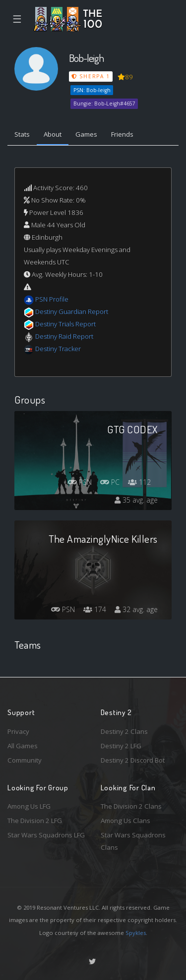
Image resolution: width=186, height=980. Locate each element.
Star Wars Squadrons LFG (46, 835)
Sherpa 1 (91, 76)
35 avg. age (136, 500)
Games (86, 134)
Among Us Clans (125, 821)
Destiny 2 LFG (121, 746)
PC (110, 482)
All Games (23, 746)
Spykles (136, 933)
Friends (122, 134)
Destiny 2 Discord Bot (133, 760)
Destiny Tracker (58, 349)
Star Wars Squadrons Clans (133, 841)
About (53, 134)
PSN (80, 482)
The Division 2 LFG (35, 821)
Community (25, 760)
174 (95, 609)
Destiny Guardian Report (72, 311)
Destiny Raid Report (64, 336)
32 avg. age (136, 609)
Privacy (18, 731)
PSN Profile (52, 299)
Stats (22, 134)
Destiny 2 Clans (124, 731)
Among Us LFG (29, 806)
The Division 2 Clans (131, 806)
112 (139, 482)
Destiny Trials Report (65, 324)
